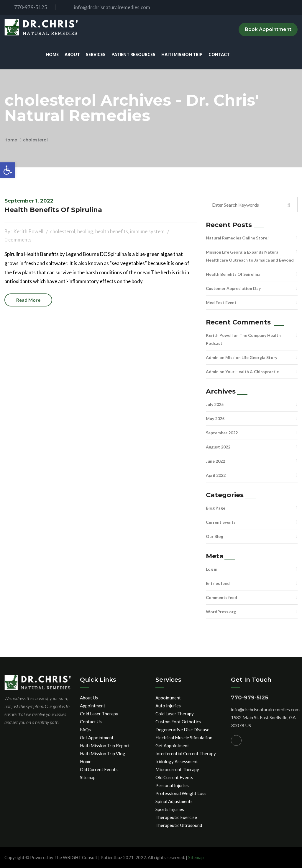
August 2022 (218, 447)
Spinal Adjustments (174, 801)
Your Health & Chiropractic (252, 372)
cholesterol (35, 140)
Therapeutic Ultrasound (179, 825)
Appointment (93, 706)
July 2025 (215, 404)
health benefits (112, 231)
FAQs (85, 730)
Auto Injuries (168, 706)
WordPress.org (221, 612)
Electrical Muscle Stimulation (184, 738)
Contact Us (91, 722)
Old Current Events (99, 769)
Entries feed (218, 583)
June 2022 (215, 461)
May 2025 (215, 418)
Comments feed (221, 597)
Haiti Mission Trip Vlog (103, 753)
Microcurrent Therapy (177, 769)
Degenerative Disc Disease (182, 730)
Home (52, 54)
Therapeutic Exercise (176, 817)
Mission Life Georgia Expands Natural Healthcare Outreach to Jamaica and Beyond (250, 256)
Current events (221, 522)
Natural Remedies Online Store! (237, 238)
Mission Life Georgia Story (251, 357)
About (72, 54)
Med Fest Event (221, 302)
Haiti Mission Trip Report (105, 745)
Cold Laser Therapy (99, 714)
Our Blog (215, 536)
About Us (89, 698)
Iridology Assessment (177, 761)
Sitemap (88, 777)
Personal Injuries (172, 785)
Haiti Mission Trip (182, 54)
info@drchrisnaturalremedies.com (107, 7)
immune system (147, 231)
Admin (212, 357)
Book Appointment (268, 29)
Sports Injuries (170, 809)
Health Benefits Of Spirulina (53, 210)
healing (85, 231)
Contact (219, 54)
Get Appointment (97, 738)
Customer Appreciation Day (233, 288)
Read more (28, 300)
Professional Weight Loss (181, 793)
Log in (212, 569)
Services (96, 54)
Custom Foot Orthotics (178, 722)
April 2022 (216, 475)
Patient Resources (133, 54)
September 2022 (222, 433)
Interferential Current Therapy (186, 753)
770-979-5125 (26, 7)
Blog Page (216, 508)
